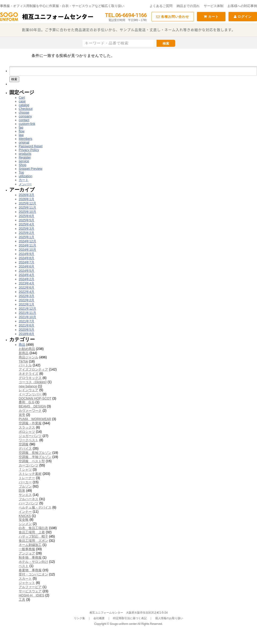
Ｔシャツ (25, 469)
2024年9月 (27, 254)
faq (21, 127)
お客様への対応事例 (242, 6)
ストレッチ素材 (30, 474)
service (24, 161)
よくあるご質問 (161, 6)
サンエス (25, 495)
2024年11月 (27, 245)
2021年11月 (27, 313)
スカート (25, 579)
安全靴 (24, 520)
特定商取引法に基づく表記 (130, 618)
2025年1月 (27, 237)
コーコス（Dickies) (33, 382)
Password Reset (31, 146)
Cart (22, 98)
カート (211, 17)
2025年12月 (27, 203)
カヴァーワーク (30, 411)
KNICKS (25, 516)
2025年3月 (27, 229)
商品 (22, 345)
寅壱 (22, 415)
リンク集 (79, 618)
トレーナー (27, 478)
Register (25, 157)
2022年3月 (27, 296)
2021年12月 (27, 309)
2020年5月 (27, 330)
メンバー (25, 184)
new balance (28, 386)
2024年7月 (27, 262)
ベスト (24, 566)
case (22, 101)
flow (22, 131)
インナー (25, 512)
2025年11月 (27, 207)
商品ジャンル (29, 357)
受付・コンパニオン (33, 574)
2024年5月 (27, 271)
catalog (24, 105)
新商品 (24, 353)
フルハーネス (29, 499)
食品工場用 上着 (32, 532)
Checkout (26, 109)
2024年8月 (27, 258)
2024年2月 (27, 279)
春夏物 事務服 (30, 570)
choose (24, 113)
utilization (25, 176)
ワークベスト (29, 440)
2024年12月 (27, 241)
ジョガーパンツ (30, 436)
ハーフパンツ (29, 503)
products (25, 154)
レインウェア (29, 390)
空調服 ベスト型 (32, 461)
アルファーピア (30, 587)
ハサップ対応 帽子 (33, 536)
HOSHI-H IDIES (32, 595)
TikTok (23, 361)
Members (25, 139)
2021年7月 (27, 321)
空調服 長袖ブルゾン (35, 453)
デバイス (25, 448)
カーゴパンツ (29, 465)
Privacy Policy (29, 150)
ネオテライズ (29, 374)
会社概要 (99, 618)
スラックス (27, 427)
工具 (22, 600)
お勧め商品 (27, 349)
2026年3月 (27, 195)
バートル (25, 365)
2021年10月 (27, 317)
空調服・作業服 (30, 423)
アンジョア (27, 553)
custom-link (27, 124)
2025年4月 (27, 224)
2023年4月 (27, 283)
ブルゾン (25, 486)
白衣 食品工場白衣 (33, 528)
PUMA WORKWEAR (35, 419)
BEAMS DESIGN (32, 406)
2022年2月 (27, 300)
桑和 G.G (27, 402)
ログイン (243, 17)
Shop (23, 165)
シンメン (25, 524)
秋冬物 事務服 (30, 557)
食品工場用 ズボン (33, 541)
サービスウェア (30, 591)
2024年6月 (27, 266)
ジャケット (27, 583)
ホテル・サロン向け (33, 562)
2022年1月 (27, 304)
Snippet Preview (30, 169)
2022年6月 (27, 287)
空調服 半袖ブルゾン (35, 457)
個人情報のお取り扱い (169, 618)
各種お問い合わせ (173, 17)
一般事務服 (27, 549)
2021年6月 (27, 325)
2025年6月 (27, 216)
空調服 (24, 444)
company (25, 116)
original (24, 142)
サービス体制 (214, 6)
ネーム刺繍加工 (30, 545)
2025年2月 (27, 233)
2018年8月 (27, 334)
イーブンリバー (30, 394)
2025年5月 (27, 220)
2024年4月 (27, 275)
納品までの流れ (188, 6)
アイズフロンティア (33, 369)
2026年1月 (27, 199)
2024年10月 (27, 250)
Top (21, 172)
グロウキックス (30, 378)
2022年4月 (27, 292)
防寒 (22, 491)
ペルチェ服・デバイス (35, 507)
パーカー (25, 482)
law (21, 135)
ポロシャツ (27, 432)
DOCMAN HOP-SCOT (35, 398)
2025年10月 (27, 212)
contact (24, 120)
